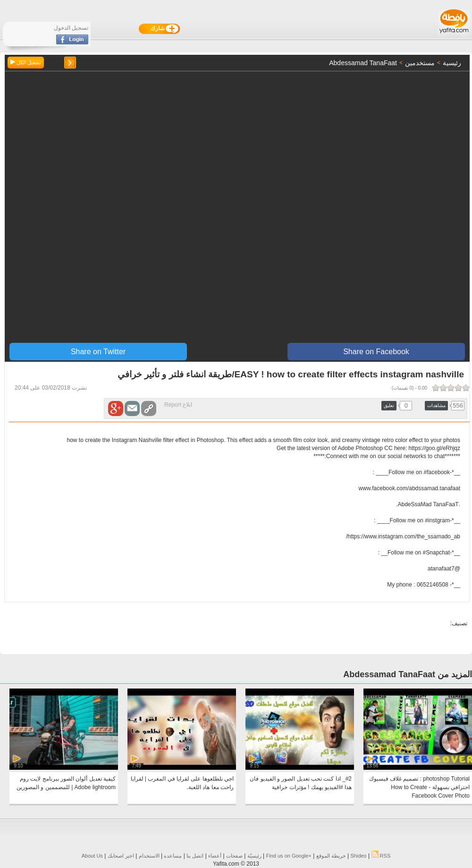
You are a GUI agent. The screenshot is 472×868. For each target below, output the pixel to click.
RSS (381, 856)
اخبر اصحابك (121, 856)
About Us (92, 856)
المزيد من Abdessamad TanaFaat (408, 674)
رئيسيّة (254, 856)
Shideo (358, 856)
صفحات (234, 856)
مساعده (173, 856)
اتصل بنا (195, 856)
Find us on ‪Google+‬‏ (289, 856)
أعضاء (215, 856)
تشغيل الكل (26, 62)
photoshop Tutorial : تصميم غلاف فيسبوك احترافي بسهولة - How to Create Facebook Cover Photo (419, 787)
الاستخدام (149, 856)
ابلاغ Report (178, 405)
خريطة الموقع (331, 856)
